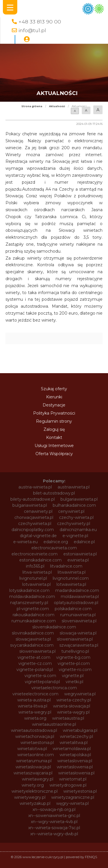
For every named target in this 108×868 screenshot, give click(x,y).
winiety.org (33, 785)
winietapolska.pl (75, 755)
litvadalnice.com (66, 566)
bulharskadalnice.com (74, 505)
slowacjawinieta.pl (33, 639)
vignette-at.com (34, 657)
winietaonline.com (36, 755)
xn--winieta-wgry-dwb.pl (54, 834)
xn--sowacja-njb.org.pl (54, 809)
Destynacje (54, 405)
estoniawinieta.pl (80, 554)
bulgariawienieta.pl (79, 499)
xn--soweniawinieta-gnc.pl (54, 816)
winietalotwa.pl (32, 749)
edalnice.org (56, 542)
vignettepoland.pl (42, 682)
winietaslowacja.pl (33, 767)
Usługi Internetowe (54, 446)
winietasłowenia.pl (76, 773)
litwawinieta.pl (72, 572)
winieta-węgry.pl (73, 712)
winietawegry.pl (38, 779)
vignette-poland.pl (35, 670)
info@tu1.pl (32, 30)
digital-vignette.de (38, 536)
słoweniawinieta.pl (37, 651)
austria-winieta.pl (35, 487)
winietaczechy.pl (76, 736)
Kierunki (54, 397)
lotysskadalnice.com (29, 590)
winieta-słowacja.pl (72, 706)
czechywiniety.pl (74, 524)
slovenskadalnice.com (54, 627)
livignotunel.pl (33, 578)
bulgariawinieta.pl (30, 505)
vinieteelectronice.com (35, 694)
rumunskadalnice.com (34, 621)
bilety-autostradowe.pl (33, 499)
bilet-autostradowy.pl (54, 493)
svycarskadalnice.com (32, 645)
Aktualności (57, 106)
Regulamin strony (54, 421)
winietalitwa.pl (74, 743)
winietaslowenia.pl (75, 767)
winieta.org (35, 718)
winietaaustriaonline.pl (54, 724)
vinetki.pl (74, 682)
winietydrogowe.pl (68, 785)
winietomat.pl (73, 779)
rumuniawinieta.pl (78, 615)
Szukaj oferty (54, 389)
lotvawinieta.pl (36, 584)
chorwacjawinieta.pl (34, 517)
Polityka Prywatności (54, 413)
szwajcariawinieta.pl (79, 645)
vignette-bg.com (73, 657)
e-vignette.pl (75, 536)
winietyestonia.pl (80, 791)
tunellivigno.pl (75, 651)
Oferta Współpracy (54, 454)
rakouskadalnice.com (34, 615)
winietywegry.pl (30, 797)
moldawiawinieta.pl (80, 597)
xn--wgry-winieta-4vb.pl (54, 822)
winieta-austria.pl (34, 700)
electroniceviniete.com (35, 554)
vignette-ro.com (75, 670)
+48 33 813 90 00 (40, 22)
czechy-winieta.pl (76, 517)
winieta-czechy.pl (74, 700)
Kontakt (54, 437)
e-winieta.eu (25, 542)
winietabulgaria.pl (80, 730)
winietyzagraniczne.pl (73, 797)
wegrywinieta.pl (80, 694)
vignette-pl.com (74, 663)
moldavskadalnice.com (32, 597)
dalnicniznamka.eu (78, 530)
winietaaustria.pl (68, 718)
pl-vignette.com (33, 609)
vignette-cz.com (35, 663)
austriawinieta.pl (74, 487)
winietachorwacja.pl (35, 736)
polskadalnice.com (73, 609)
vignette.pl (73, 676)
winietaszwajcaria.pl (33, 773)
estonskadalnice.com (40, 560)
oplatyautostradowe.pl (76, 603)
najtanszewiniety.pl (29, 603)
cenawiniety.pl (38, 511)
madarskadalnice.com (77, 590)
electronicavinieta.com (54, 548)
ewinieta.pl (78, 560)
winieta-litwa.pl (33, 706)
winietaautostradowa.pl (34, 730)
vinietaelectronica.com (54, 688)
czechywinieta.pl (35, 524)
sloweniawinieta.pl (75, 639)
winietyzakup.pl (35, 803)
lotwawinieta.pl (71, 584)
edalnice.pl (84, 542)
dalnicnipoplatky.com (33, 530)
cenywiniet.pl (71, 511)
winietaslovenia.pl (75, 761)
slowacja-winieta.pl (78, 633)
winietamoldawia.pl (72, 749)
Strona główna (32, 106)
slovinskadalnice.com (33, 633)
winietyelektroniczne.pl (35, 791)
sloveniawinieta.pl (79, 621)
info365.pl (35, 566)
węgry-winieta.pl (72, 803)
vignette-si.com (40, 676)
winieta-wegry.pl (35, 712)
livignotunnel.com (71, 578)
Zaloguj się (54, 429)
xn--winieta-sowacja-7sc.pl (54, 828)
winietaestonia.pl (37, 743)
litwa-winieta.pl (37, 572)
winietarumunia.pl (34, 761)
